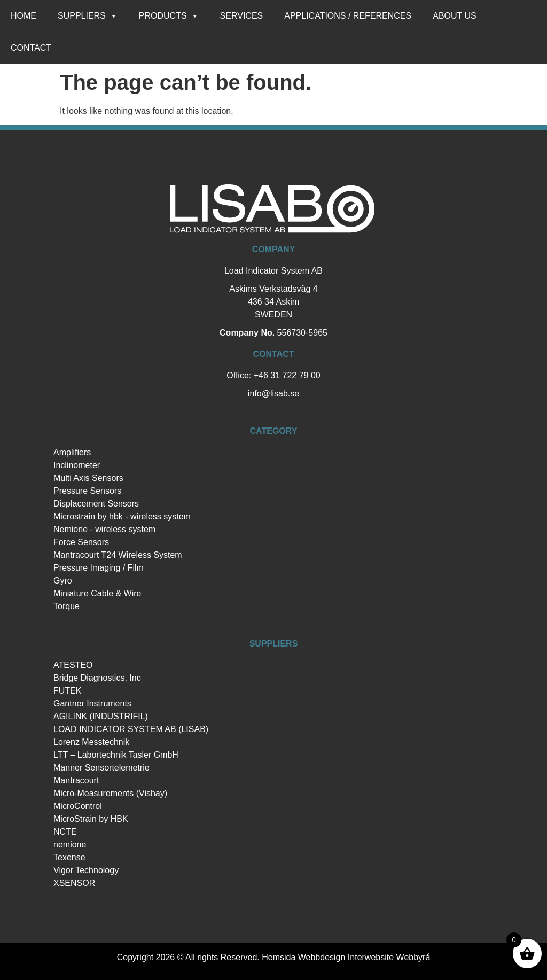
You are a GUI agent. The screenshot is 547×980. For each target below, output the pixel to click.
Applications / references (348, 16)
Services (242, 16)
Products (169, 16)
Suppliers (88, 16)
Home (24, 16)
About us (455, 16)
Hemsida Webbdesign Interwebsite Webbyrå (346, 957)
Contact (31, 48)
